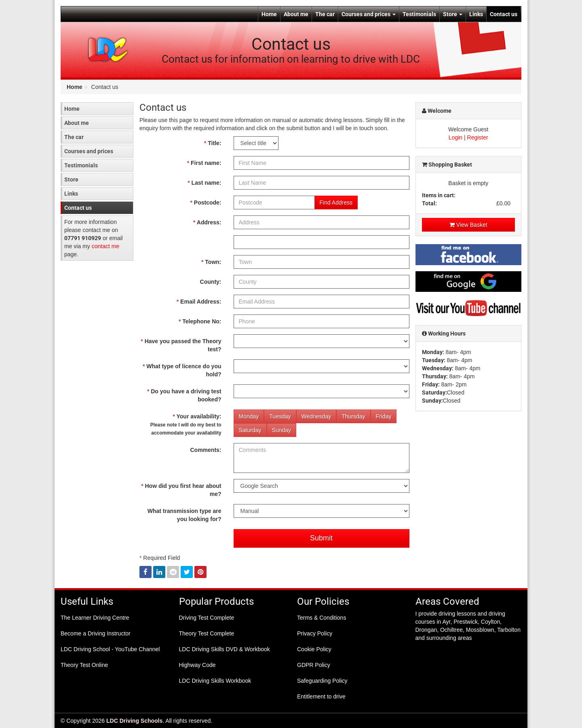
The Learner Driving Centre (95, 618)
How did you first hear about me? (181, 490)
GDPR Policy (314, 665)
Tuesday (280, 416)
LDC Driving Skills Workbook (215, 681)
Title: (213, 143)
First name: (204, 163)
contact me (105, 246)
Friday (384, 416)
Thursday (353, 416)
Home (269, 14)
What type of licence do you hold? (182, 370)
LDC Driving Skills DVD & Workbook (225, 649)
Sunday (282, 430)
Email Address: (199, 302)
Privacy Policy (315, 633)
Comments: (206, 450)
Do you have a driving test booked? (184, 395)
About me (296, 14)
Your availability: (186, 424)
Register (478, 137)
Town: (211, 262)
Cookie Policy (314, 649)
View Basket (468, 225)
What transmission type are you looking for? (185, 515)
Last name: (204, 183)
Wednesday (316, 416)
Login (455, 137)
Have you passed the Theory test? (181, 345)
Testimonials (419, 14)
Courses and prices (369, 14)
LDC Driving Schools (134, 721)
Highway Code (197, 665)
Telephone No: (200, 321)
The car (325, 14)
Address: (207, 222)
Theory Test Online (84, 665)
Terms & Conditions (322, 618)
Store (453, 14)
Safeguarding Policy (322, 681)
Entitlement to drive (321, 696)
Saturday (250, 430)
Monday (249, 416)
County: (211, 282)
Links (476, 14)
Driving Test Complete (207, 618)
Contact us (504, 14)
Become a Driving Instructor (96, 633)
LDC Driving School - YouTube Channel (110, 649)
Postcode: (206, 203)
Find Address (336, 203)
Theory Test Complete (207, 633)
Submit (321, 538)
